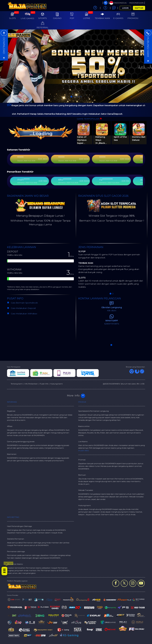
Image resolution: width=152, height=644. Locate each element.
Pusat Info (44, 384)
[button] (11, 66)
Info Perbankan (31, 384)
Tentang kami (17, 384)
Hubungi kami (56, 384)
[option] (76, 66)
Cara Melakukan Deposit (23, 308)
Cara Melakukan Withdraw (23, 314)
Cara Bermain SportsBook (23, 303)
